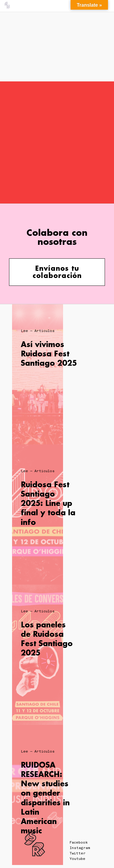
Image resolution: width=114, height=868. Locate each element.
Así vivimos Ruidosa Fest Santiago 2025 (49, 354)
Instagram (80, 848)
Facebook (79, 842)
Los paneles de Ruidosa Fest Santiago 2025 (47, 639)
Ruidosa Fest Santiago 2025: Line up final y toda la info (48, 503)
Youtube (78, 859)
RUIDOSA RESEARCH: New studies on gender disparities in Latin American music (45, 798)
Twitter (78, 853)
